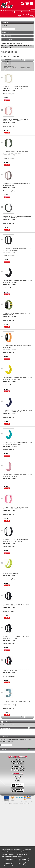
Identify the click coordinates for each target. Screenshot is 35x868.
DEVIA (13, 284)
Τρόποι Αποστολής (17, 766)
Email (17, 779)
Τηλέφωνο (17, 777)
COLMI (13, 705)
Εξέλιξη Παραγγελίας (17, 762)
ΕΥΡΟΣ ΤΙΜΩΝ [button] (7, 39)
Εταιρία (17, 760)
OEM (13, 90)
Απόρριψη (8, 864)
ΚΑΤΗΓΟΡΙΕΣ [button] (7, 36)
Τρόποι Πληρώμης (17, 763)
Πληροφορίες (10, 860)
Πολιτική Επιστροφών (17, 768)
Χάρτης (17, 780)
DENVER (14, 446)
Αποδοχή (22, 864)
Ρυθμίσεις (24, 860)
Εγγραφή (4, 749)
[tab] (17, 33)
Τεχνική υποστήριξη (17, 770)
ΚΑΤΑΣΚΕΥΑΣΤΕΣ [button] (8, 32)
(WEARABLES (7, 90)
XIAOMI (14, 317)
